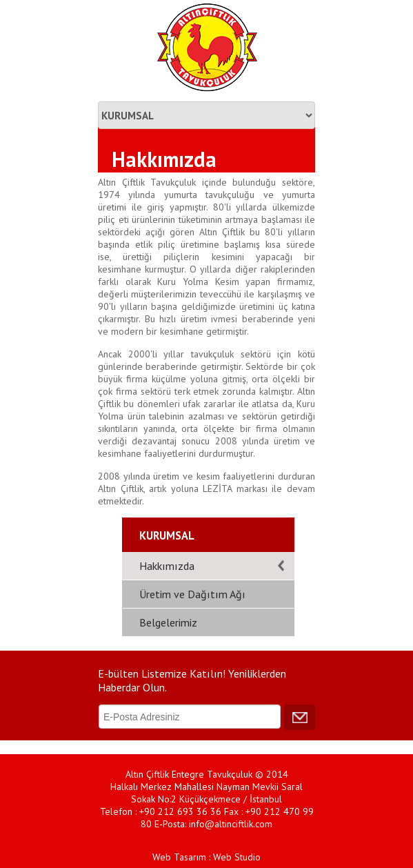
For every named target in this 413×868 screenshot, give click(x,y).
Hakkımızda (167, 566)
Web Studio (237, 857)
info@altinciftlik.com (231, 824)
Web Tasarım (179, 857)
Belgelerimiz (168, 622)
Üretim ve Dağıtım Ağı (192, 594)
